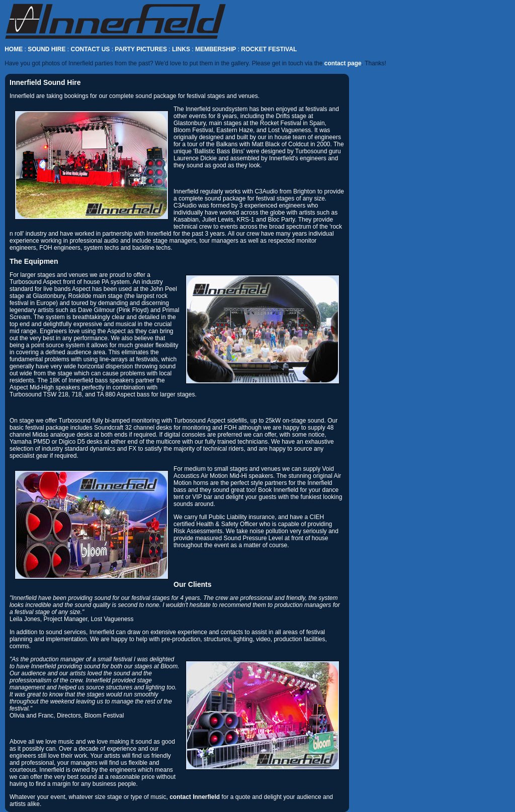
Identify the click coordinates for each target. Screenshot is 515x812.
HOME (14, 49)
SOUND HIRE (47, 49)
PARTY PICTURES (141, 49)
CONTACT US (91, 49)
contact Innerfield (195, 797)
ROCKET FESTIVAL (269, 49)
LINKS (181, 49)
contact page (343, 63)
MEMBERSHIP (216, 49)
